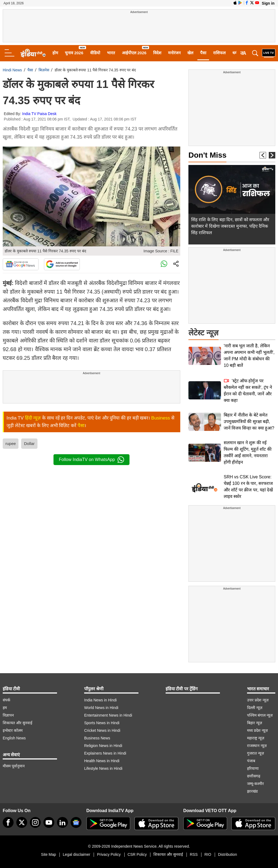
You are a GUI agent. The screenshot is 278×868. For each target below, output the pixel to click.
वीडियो (95, 53)
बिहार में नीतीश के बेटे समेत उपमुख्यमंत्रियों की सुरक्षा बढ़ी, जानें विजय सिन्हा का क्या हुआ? (249, 422)
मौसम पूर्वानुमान (14, 766)
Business (161, 418)
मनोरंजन (174, 53)
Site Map (48, 854)
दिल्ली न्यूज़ (255, 708)
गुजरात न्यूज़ (255, 753)
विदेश (157, 53)
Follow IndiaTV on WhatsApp (91, 460)
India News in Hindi (100, 700)
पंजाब (251, 761)
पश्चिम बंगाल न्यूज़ (260, 715)
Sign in (268, 3)
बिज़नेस (44, 70)
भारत (111, 53)
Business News (97, 738)
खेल (190, 53)
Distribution (228, 854)
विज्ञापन (8, 715)
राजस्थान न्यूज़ (257, 746)
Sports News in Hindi (102, 723)
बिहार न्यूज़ (255, 723)
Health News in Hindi (102, 761)
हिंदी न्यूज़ (33, 418)
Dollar (29, 443)
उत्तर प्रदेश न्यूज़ (258, 700)
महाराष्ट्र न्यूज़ (256, 738)
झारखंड (252, 791)
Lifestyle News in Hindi (103, 768)
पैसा (203, 53)
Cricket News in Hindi (102, 730)
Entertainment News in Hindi (108, 715)
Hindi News (12, 70)
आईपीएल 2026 (134, 53)
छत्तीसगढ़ (254, 776)
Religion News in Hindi (103, 746)
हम (5, 708)
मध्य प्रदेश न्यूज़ (257, 730)
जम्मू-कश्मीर (255, 784)
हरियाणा (253, 768)
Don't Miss (207, 155)
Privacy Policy (109, 854)
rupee (11, 443)
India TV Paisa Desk (40, 114)
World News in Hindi (101, 708)
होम (55, 53)
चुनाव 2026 (74, 53)
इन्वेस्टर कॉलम (13, 730)
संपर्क (7, 700)
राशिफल (219, 53)
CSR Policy (137, 854)
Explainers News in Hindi (105, 753)
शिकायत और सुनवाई (18, 723)
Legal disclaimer (76, 854)
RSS (194, 854)
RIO (208, 854)
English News (14, 738)
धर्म (235, 53)
